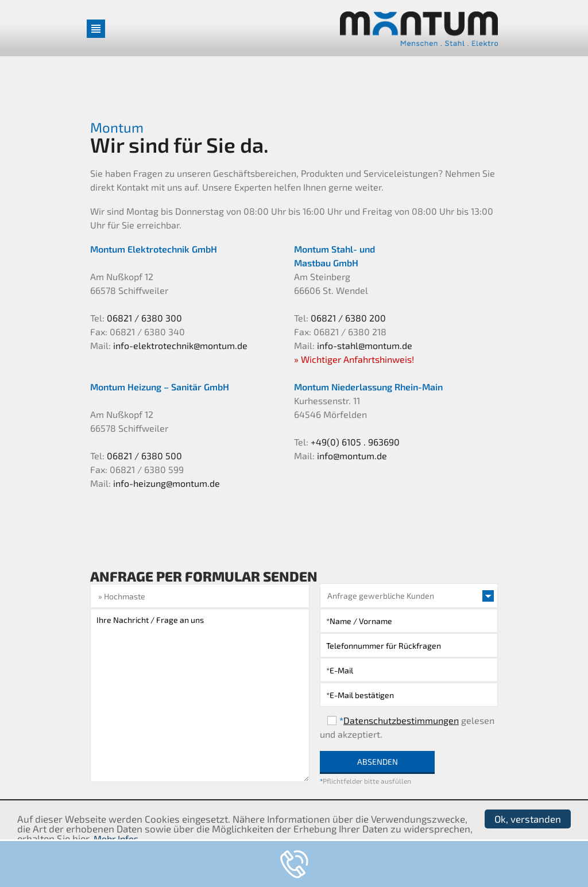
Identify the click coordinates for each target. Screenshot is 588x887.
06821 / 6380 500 (144, 456)
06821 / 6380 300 (144, 318)
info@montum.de (352, 456)
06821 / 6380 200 (348, 318)
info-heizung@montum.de (167, 483)
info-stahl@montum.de (365, 345)
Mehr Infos (116, 838)
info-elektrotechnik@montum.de (180, 345)
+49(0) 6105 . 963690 (355, 442)
